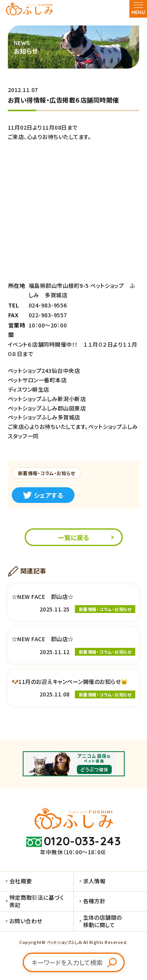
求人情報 (94, 881)
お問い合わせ (26, 921)
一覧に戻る (73, 537)
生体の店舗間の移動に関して (103, 921)
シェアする (43, 495)
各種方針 (94, 901)
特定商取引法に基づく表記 (37, 901)
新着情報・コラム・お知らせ (46, 473)
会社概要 (21, 881)
